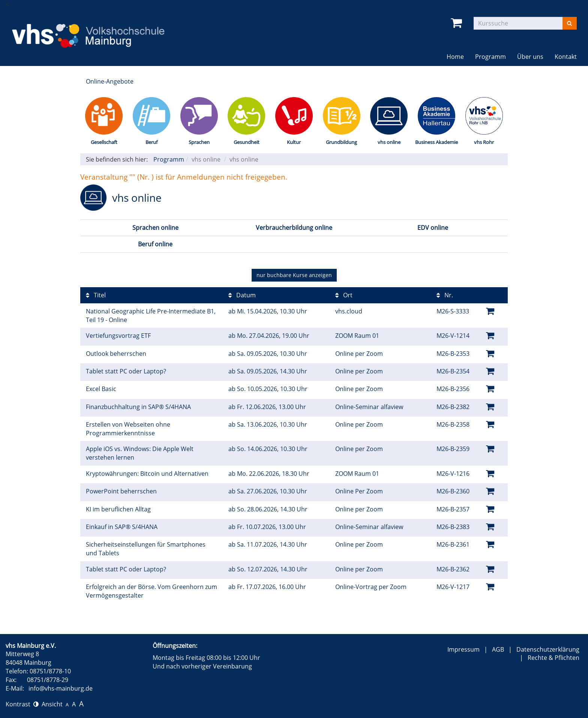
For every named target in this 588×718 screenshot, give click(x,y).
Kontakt (566, 57)
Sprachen (199, 142)
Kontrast (22, 704)
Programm (490, 57)
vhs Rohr (484, 142)
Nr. (445, 295)
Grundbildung (341, 142)
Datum (242, 295)
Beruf (151, 142)
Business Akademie (436, 142)
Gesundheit (247, 142)
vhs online (389, 142)
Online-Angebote (110, 81)
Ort (344, 295)
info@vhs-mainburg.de (61, 688)
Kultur (294, 142)
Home (455, 57)
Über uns (530, 57)
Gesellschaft (104, 142)
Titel (96, 295)
